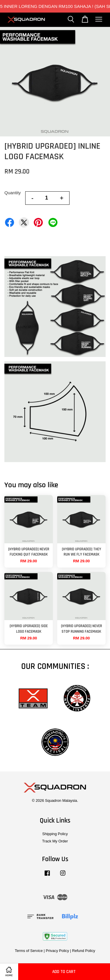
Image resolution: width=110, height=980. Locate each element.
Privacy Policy (57, 951)
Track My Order (55, 841)
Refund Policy (84, 951)
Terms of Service (29, 951)
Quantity (13, 193)
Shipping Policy (55, 834)
